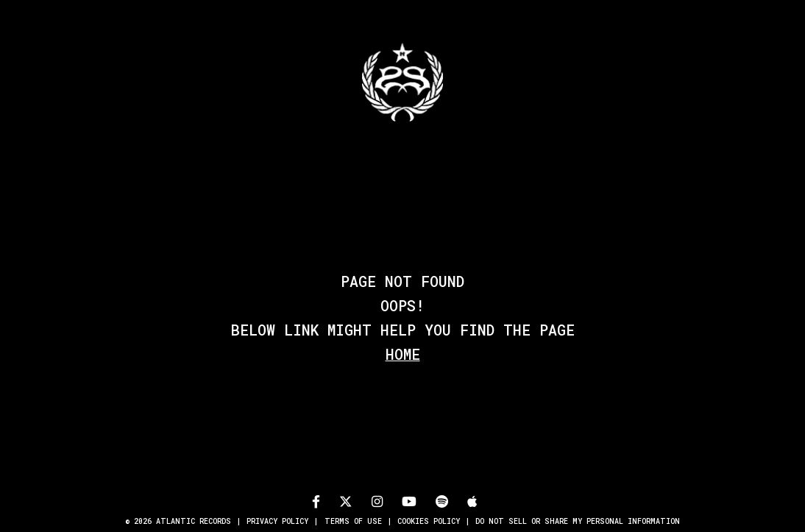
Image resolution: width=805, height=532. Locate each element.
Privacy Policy (277, 521)
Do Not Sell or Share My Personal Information (578, 521)
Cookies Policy (429, 521)
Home (403, 354)
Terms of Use (353, 521)
